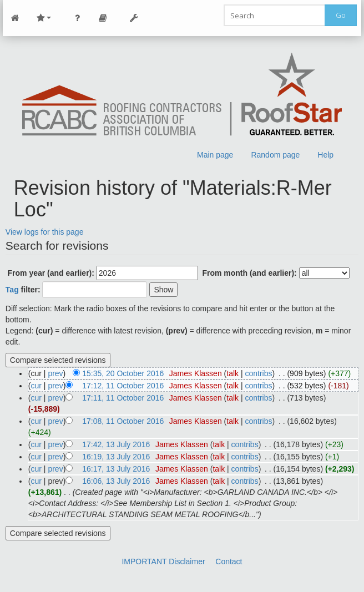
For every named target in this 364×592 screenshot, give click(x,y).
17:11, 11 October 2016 (123, 398)
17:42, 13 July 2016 (116, 444)
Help (325, 155)
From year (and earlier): (51, 273)
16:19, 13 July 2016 (116, 457)
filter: (23, 290)
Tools (134, 18)
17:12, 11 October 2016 (123, 386)
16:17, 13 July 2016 (116, 469)
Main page (215, 155)
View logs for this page (45, 232)
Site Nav (44, 18)
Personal (78, 18)
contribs (258, 373)
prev (55, 373)
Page (103, 18)
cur (36, 386)
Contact (229, 561)
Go (341, 15)
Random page (275, 155)
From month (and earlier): (249, 273)
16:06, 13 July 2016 (116, 481)
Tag (12, 290)
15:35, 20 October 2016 (123, 373)
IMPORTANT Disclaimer (163, 561)
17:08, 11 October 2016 (123, 421)
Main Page (16, 18)
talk (232, 373)
